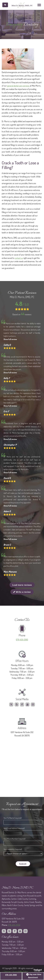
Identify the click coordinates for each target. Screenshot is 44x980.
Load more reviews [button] (22, 585)
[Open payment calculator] (34, 974)
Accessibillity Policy (20, 971)
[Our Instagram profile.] (33, 704)
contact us (19, 258)
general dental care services (18, 86)
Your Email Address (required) (14, 828)
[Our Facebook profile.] (22, 704)
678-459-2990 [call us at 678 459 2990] (22, 640)
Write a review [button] (22, 592)
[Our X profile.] (11, 704)
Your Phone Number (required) (14, 839)
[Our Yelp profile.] (17, 704)
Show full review (10, 339)
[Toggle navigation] (39, 5)
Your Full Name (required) (13, 818)
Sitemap (7, 971)
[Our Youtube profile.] (27, 704)
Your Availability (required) (13, 849)
